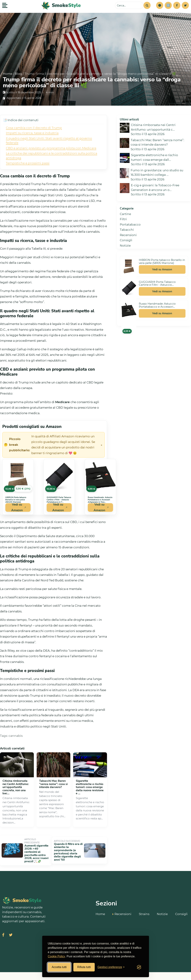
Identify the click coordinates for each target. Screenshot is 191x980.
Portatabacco (130, 224)
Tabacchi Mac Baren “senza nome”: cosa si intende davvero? (53, 784)
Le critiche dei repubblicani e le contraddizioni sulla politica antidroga (52, 156)
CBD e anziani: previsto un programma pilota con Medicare (51, 148)
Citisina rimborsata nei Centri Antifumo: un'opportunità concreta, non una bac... (16, 787)
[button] (160, 5)
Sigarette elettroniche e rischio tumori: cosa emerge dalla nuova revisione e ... (90, 787)
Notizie (125, 246)
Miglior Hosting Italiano (157, 971)
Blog (18, 74)
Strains (144, 902)
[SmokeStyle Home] (61, 5)
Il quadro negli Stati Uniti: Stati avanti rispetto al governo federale (49, 141)
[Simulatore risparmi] (168, 5)
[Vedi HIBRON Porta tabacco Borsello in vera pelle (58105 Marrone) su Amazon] (18, 476)
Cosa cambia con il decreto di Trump (34, 128)
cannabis (16, 736)
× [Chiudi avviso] (101, 445)
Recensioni (128, 235)
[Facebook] (177, 5)
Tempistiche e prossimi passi (28, 163)
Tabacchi (127, 230)
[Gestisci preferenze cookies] (111, 967)
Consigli (126, 240)
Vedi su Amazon (162, 269)
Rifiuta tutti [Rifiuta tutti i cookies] (84, 967)
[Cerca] (147, 5)
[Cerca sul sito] (129, 5)
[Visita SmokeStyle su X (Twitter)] (11, 924)
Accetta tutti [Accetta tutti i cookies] (59, 967)
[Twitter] (185, 5)
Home (8, 74)
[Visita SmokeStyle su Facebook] (3, 924)
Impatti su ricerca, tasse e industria (32, 133)
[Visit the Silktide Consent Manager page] (139, 967)
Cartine (125, 214)
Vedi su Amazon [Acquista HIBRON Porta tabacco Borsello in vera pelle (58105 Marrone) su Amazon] (19, 507)
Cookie (184, 971)
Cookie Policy (57, 956)
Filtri (123, 219)
